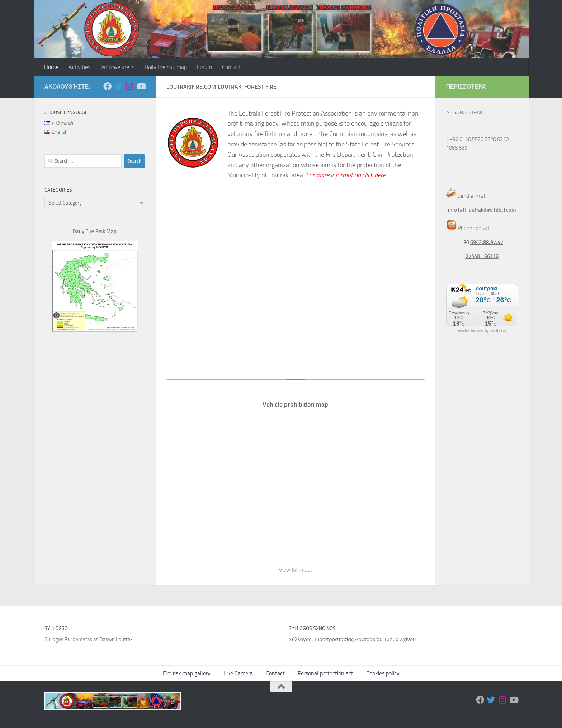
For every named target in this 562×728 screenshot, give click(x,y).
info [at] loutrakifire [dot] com (482, 210)
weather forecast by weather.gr (482, 331)
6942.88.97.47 (487, 242)
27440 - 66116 (482, 256)
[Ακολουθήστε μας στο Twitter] (119, 86)
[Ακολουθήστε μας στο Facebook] (107, 86)
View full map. (295, 570)
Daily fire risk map (166, 67)
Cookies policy (383, 673)
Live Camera (238, 673)
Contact (232, 67)
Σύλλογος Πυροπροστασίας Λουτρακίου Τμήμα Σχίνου (352, 639)
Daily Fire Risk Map (95, 231)
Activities (79, 67)
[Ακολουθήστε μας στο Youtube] (141, 86)
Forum (204, 67)
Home (51, 67)
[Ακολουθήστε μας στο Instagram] (130, 86)
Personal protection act (325, 673)
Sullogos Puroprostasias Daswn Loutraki (89, 639)
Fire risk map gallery (187, 673)
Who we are (115, 67)
